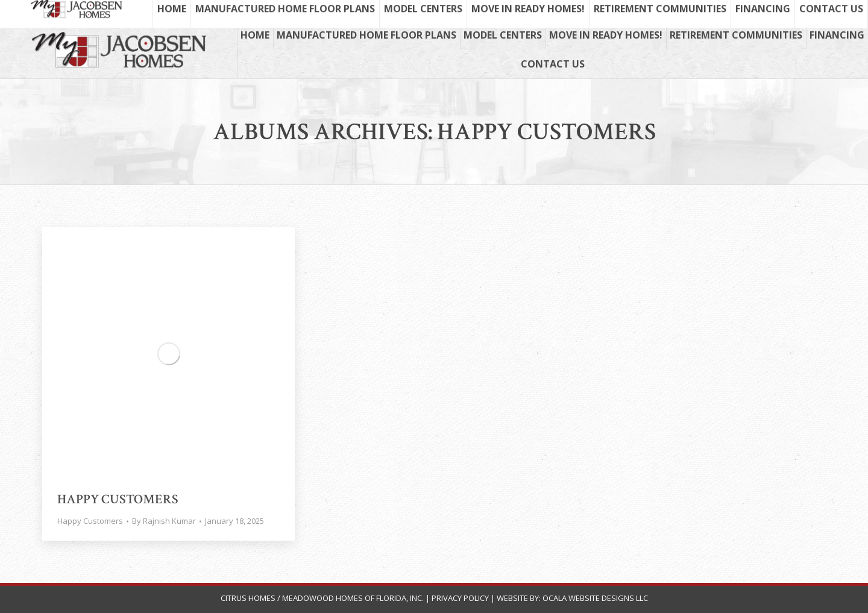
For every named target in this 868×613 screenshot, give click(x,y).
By (164, 521)
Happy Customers (118, 499)
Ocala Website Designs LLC (595, 598)
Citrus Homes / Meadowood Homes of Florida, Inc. (323, 598)
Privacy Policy (460, 598)
